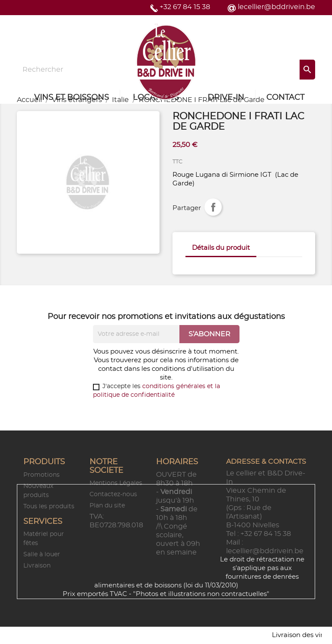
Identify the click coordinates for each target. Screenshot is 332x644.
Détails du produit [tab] (221, 248)
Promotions (41, 475)
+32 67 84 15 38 (185, 7)
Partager (213, 207)
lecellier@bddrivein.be (276, 7)
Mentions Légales (116, 483)
